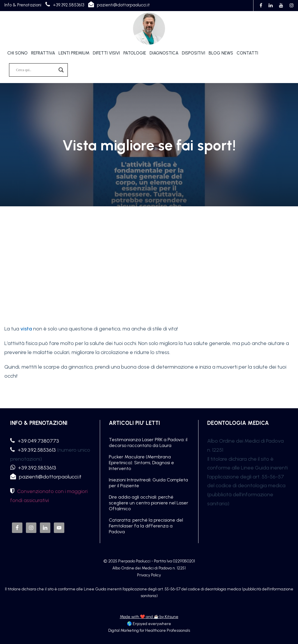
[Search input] (36, 70)
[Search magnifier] (61, 70)
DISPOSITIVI (194, 53)
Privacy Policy (149, 575)
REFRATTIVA (43, 53)
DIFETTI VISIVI (106, 53)
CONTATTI (247, 53)
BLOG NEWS (221, 53)
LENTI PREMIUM (74, 53)
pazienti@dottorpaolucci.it (123, 5)
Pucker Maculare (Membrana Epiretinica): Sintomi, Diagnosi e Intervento (141, 463)
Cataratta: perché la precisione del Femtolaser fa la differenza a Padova (146, 526)
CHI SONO (17, 53)
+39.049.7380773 (38, 441)
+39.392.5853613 (69, 5)
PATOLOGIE (135, 53)
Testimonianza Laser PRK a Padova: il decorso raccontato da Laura (148, 442)
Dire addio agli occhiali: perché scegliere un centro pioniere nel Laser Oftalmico (149, 503)
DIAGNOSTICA (164, 53)
